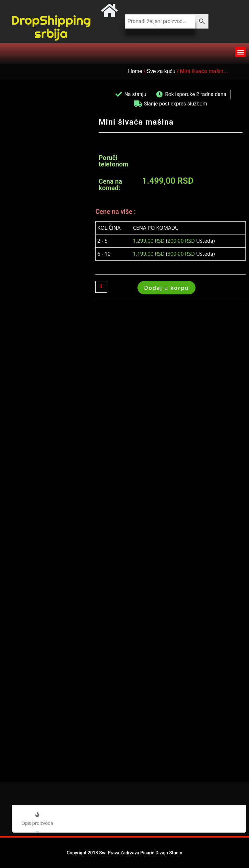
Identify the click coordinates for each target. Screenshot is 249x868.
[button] (240, 52)
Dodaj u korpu (166, 288)
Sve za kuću (163, 71)
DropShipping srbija (51, 27)
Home (135, 71)
